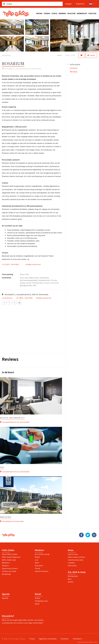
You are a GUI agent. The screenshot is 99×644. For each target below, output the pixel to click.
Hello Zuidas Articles (76, 557)
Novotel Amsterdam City (12, 418)
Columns (71, 563)
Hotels (71, 582)
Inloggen (68, 4)
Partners (5, 566)
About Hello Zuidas (10, 554)
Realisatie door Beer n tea (87, 642)
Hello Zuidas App (9, 560)
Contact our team (9, 571)
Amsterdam (78, 639)
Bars (70, 579)
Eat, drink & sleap (42, 554)
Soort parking (7, 274)
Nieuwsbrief (8, 616)
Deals (37, 604)
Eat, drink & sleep (77, 572)
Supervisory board (10, 568)
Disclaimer (65, 639)
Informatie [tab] (75, 64)
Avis (2, 467)
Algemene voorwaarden (48, 639)
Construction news (76, 560)
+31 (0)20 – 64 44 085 (10, 264)
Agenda (6, 594)
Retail (37, 557)
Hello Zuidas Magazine (11, 557)
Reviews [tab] (74, 72)
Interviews (72, 566)
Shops (38, 598)
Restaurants (73, 576)
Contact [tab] (74, 68)
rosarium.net (7, 298)
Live (37, 560)
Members (6, 563)
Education (39, 566)
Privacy (32, 639)
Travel (37, 568)
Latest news (73, 554)
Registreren (80, 4)
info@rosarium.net (33, 264)
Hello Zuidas (8, 550)
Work (37, 563)
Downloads (6, 574)
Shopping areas (41, 601)
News (71, 550)
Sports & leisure (42, 571)
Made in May (6, 517)
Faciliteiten (7, 278)
